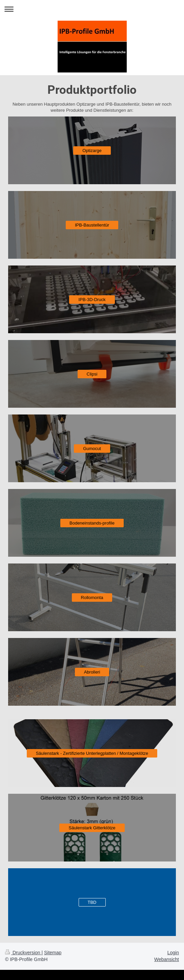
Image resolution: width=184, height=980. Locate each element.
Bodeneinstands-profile (92, 523)
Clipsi (92, 374)
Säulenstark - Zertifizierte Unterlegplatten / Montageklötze (92, 753)
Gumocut (92, 449)
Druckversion (23, 953)
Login (173, 953)
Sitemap (53, 953)
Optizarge (92, 151)
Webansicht (167, 959)
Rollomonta (92, 598)
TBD (92, 902)
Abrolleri (92, 672)
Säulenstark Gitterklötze (92, 828)
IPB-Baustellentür (92, 225)
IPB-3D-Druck (92, 300)
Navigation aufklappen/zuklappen (92, 9)
